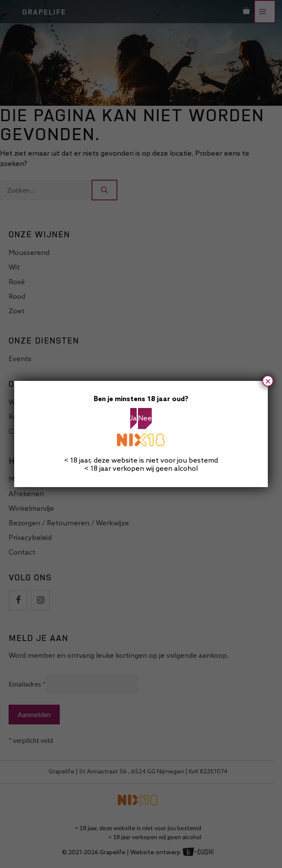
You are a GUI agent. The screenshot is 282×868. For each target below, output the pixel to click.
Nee (145, 419)
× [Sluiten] (268, 381)
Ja (133, 419)
